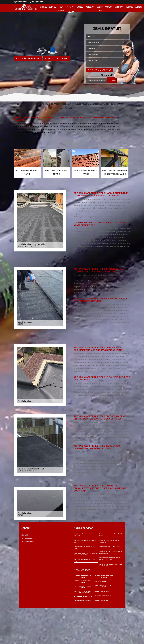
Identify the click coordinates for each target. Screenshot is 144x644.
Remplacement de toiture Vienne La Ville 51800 (84, 535)
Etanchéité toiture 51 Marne (80, 8)
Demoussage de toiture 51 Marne (90, 8)
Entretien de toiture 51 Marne (61, 9)
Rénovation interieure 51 (139, 8)
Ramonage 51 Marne (109, 7)
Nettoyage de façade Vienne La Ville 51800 (85, 541)
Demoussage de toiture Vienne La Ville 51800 (111, 535)
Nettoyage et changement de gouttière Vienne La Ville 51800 (85, 554)
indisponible (21, 2)
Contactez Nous (56, 58)
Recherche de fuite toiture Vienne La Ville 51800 (110, 541)
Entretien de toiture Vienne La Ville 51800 (84, 548)
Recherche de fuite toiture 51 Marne (100, 9)
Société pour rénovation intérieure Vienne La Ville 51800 (109, 559)
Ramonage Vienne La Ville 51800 (109, 547)
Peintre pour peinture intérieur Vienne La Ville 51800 (111, 565)
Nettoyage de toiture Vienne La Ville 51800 (84, 560)
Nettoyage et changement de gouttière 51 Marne (71, 10)
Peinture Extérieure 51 (129, 8)
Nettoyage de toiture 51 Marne (43, 8)
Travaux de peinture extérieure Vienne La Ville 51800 (111, 552)
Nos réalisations (28, 58)
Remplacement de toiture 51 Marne (119, 8)
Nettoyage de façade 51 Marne (52, 8)
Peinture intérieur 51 (101, 601)
